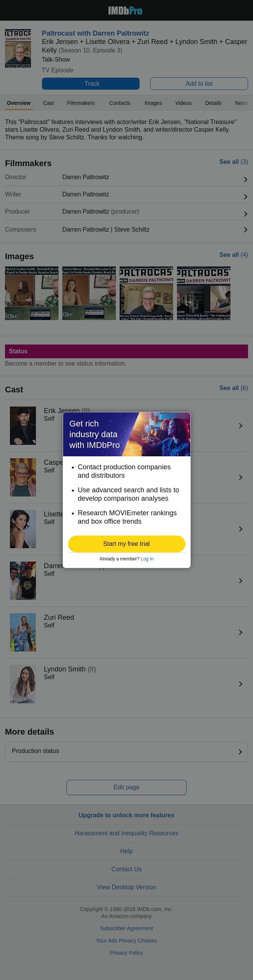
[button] (127, 544)
